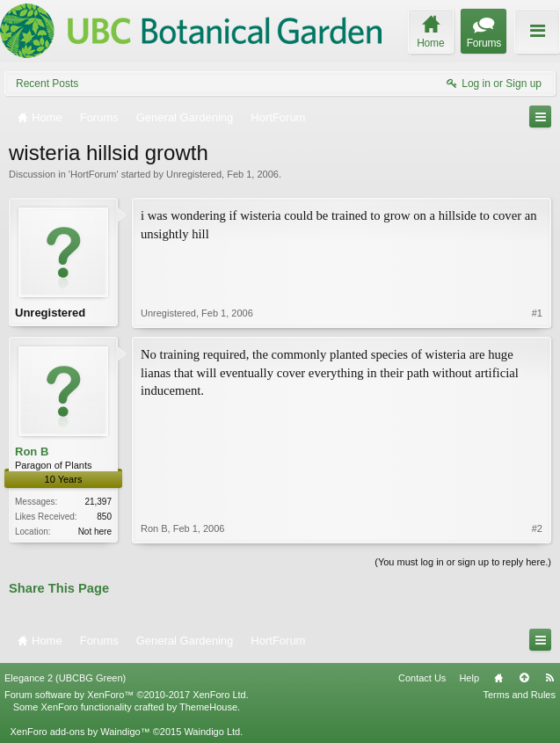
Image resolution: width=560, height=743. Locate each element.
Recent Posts (47, 84)
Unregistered (194, 174)
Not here (95, 532)
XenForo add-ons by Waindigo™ (80, 732)
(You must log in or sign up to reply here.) (463, 562)
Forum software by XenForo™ (127, 695)
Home (498, 678)
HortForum (94, 174)
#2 (537, 528)
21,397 (98, 502)
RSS (549, 678)
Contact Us (422, 678)
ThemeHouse (208, 707)
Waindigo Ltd (212, 732)
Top (524, 678)
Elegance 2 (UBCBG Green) (65, 678)
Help (469, 678)
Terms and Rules (519, 695)
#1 (537, 313)
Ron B (32, 452)
